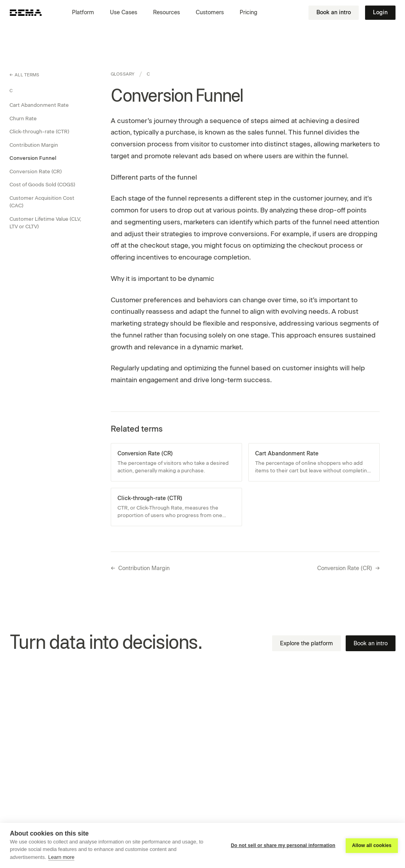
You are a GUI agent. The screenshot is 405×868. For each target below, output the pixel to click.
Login (380, 12)
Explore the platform (307, 643)
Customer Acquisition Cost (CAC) (42, 202)
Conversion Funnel (33, 158)
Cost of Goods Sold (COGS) (42, 185)
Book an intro (334, 12)
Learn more (61, 857)
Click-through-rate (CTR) (39, 132)
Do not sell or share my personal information (283, 845)
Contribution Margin (34, 145)
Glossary (123, 74)
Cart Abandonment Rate (39, 105)
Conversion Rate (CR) (36, 172)
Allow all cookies (372, 845)
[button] (86, 13)
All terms (25, 75)
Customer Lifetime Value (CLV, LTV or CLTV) (45, 223)
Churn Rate (23, 118)
